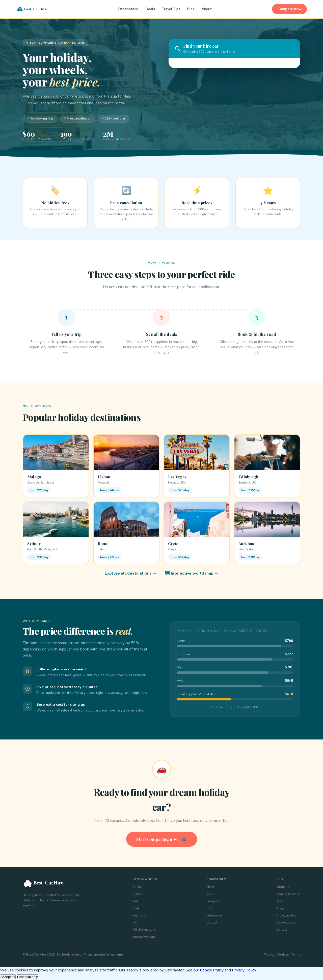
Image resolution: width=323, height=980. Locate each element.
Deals (150, 9)
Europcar (213, 901)
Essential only (28, 977)
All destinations (144, 930)
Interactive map (144, 937)
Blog (191, 9)
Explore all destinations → (131, 573)
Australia (139, 915)
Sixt (209, 908)
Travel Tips (171, 9)
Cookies (283, 955)
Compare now (289, 9)
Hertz (210, 887)
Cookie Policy (212, 970)
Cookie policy (286, 923)
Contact (281, 930)
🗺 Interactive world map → (192, 573)
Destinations (128, 9)
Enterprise (214, 915)
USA (136, 908)
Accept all (8, 977)
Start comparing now (162, 839)
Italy (136, 901)
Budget (212, 923)
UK (135, 923)
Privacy (269, 955)
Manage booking (288, 894)
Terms (296, 955)
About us (282, 887)
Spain (137, 887)
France (137, 894)
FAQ (279, 901)
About (207, 9)
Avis (210, 894)
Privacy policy (286, 915)
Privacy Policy (244, 970)
